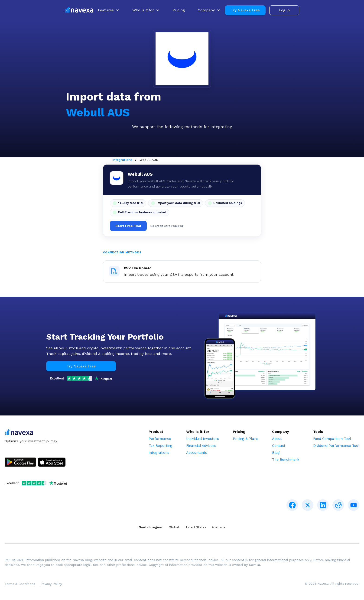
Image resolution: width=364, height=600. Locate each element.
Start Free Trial (128, 226)
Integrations (122, 160)
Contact (279, 446)
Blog (276, 453)
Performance (160, 439)
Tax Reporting (160, 446)
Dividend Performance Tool (336, 446)
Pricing (179, 10)
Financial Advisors (201, 446)
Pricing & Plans (245, 439)
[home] (79, 10)
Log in (284, 10)
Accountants (197, 453)
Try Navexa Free (245, 10)
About (277, 439)
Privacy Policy (51, 584)
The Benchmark (286, 460)
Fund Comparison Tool (332, 439)
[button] (109, 10)
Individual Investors (203, 439)
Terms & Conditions (20, 584)
